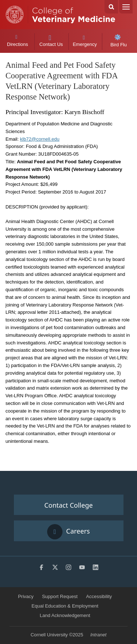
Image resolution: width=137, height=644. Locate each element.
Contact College (68, 505)
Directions (17, 41)
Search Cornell (111, 7)
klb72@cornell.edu (40, 139)
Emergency (85, 41)
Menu (126, 7)
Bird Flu (119, 41)
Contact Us (51, 41)
